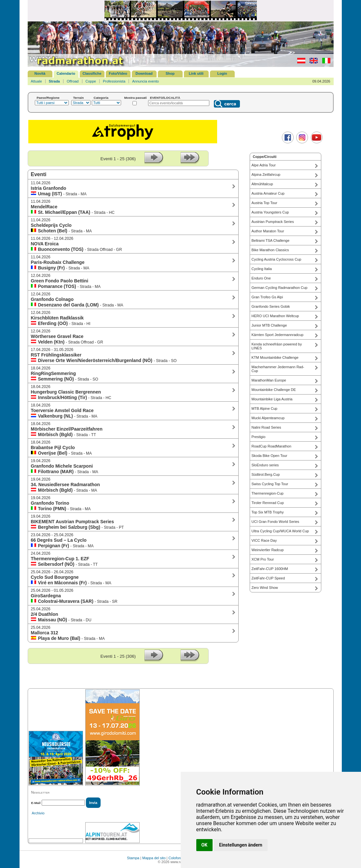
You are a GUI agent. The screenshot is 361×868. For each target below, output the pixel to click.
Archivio (38, 813)
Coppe (91, 81)
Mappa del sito (154, 858)
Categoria (101, 98)
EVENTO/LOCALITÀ (165, 98)
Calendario (66, 73)
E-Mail (36, 803)
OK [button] (205, 845)
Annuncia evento (146, 81)
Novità (40, 73)
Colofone (176, 858)
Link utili (196, 73)
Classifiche (92, 73)
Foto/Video (118, 73)
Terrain (79, 98)
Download (144, 73)
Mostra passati (136, 98)
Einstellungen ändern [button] (241, 845)
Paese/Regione (48, 98)
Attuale (36, 81)
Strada (54, 81)
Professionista (114, 81)
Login (222, 73)
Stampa (133, 858)
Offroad (73, 81)
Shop (170, 73)
